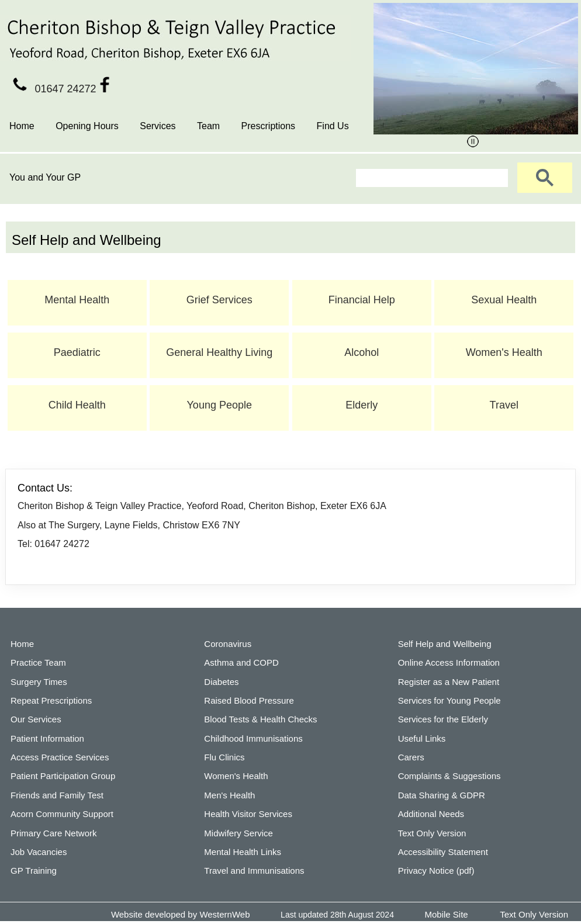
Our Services (36, 719)
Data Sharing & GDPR (442, 795)
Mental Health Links (243, 852)
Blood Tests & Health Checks (260, 719)
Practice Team (38, 662)
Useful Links (422, 738)
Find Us (333, 126)
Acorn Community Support (62, 814)
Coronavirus (228, 644)
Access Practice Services (60, 757)
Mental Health (77, 300)
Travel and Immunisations (254, 871)
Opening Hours (87, 126)
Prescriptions (268, 126)
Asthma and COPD (241, 662)
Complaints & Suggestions (449, 776)
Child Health (77, 405)
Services (158, 126)
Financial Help (362, 300)
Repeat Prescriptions (51, 700)
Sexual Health (504, 300)
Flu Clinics (224, 757)
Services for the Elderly (443, 719)
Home (22, 126)
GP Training (34, 871)
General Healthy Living (219, 352)
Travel (504, 405)
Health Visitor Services (248, 814)
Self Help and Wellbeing (445, 644)
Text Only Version (432, 833)
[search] (431, 178)
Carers (411, 757)
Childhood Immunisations (253, 738)
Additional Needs (431, 814)
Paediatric (77, 352)
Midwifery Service (238, 833)
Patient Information (47, 738)
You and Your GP (45, 177)
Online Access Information (449, 662)
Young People (219, 405)
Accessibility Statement (443, 852)
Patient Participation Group (63, 776)
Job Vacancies (39, 852)
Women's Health (504, 352)
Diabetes (221, 682)
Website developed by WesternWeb (181, 914)
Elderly (362, 405)
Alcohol (362, 352)
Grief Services (219, 300)
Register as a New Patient (449, 682)
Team (208, 126)
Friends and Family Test (57, 795)
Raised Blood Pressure (249, 700)
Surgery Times (39, 682)
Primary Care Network (54, 833)
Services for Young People (449, 700)
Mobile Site (447, 914)
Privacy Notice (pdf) (436, 871)
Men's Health (229, 795)
